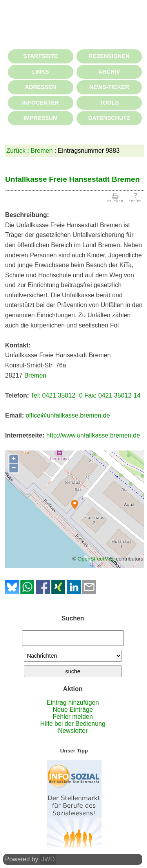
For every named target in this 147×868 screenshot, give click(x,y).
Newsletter (73, 731)
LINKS (41, 72)
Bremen (42, 151)
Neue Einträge (73, 710)
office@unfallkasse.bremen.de (68, 415)
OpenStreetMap (96, 559)
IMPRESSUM (41, 118)
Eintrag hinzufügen (73, 703)
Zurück (16, 151)
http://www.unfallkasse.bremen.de (93, 435)
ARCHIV (109, 72)
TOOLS (109, 103)
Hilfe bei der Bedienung (73, 724)
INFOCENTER (41, 103)
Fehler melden (73, 717)
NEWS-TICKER (109, 87)
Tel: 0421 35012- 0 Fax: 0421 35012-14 (85, 395)
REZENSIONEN (109, 56)
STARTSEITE (40, 56)
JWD (48, 859)
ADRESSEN (40, 87)
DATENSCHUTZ (109, 118)
